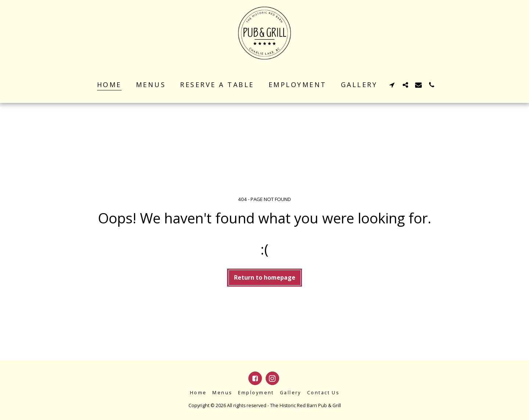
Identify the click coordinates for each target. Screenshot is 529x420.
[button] (392, 85)
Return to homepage (265, 277)
